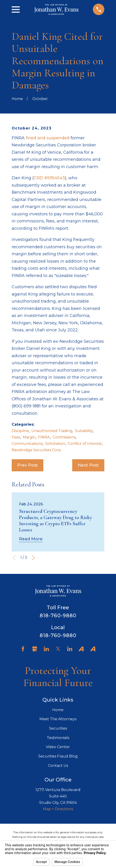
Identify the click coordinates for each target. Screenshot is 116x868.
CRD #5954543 (49, 178)
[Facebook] (23, 649)
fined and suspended (48, 138)
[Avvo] (81, 649)
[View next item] (33, 558)
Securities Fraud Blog (58, 756)
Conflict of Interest (85, 444)
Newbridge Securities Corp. (37, 450)
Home (58, 710)
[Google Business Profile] (35, 649)
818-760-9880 (58, 615)
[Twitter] (58, 649)
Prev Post (28, 465)
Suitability (84, 431)
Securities (58, 728)
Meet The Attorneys (58, 719)
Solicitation (55, 444)
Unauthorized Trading (52, 431)
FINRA (44, 437)
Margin (29, 437)
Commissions (64, 437)
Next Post (88, 465)
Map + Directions (58, 809)
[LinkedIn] (46, 649)
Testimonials (58, 738)
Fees (16, 437)
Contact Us (58, 766)
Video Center (58, 747)
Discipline (20, 431)
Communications (27, 444)
